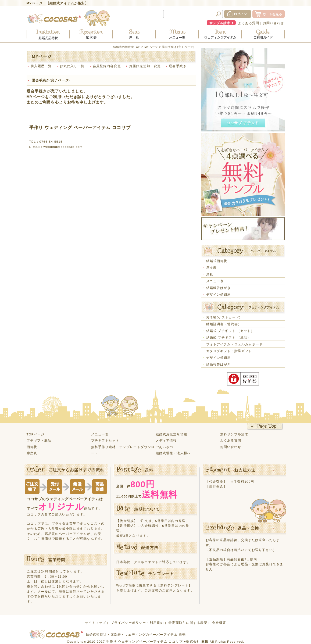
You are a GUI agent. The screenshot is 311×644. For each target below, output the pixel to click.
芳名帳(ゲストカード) (223, 317)
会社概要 (219, 623)
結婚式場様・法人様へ (173, 453)
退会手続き (178, 66)
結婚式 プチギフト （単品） (229, 337)
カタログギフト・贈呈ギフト (229, 351)
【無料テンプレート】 (174, 585)
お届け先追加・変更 (145, 66)
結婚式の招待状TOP (127, 47)
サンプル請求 (220, 23)
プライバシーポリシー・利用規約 (137, 623)
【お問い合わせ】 (69, 586)
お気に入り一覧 (72, 66)
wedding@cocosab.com (63, 147)
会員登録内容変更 (107, 66)
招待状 (32, 447)
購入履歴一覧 (41, 66)
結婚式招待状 (217, 261)
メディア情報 (166, 440)
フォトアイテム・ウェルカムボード (235, 344)
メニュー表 (215, 281)
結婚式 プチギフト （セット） (230, 331)
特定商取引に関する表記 (188, 623)
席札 (210, 274)
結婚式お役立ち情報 (171, 434)
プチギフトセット (105, 440)
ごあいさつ (165, 447)
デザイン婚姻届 (219, 294)
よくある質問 (249, 23)
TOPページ (36, 434)
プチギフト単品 (39, 440)
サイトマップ (96, 623)
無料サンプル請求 (234, 434)
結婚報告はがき (219, 288)
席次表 (211, 268)
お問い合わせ (274, 23)
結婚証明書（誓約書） (224, 324)
